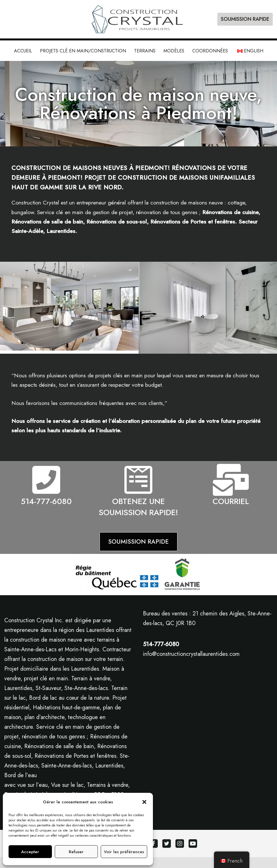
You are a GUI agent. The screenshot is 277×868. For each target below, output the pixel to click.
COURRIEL (231, 503)
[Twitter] (167, 854)
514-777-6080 (46, 503)
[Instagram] (180, 854)
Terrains (145, 51)
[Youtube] (193, 854)
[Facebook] (153, 854)
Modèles (174, 51)
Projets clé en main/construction (83, 51)
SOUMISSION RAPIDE (245, 19)
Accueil (23, 51)
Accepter (30, 852)
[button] (144, 802)
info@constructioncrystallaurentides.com (191, 665)
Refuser (76, 852)
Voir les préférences (124, 852)
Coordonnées (210, 51)
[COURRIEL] (231, 481)
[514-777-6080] (46, 481)
